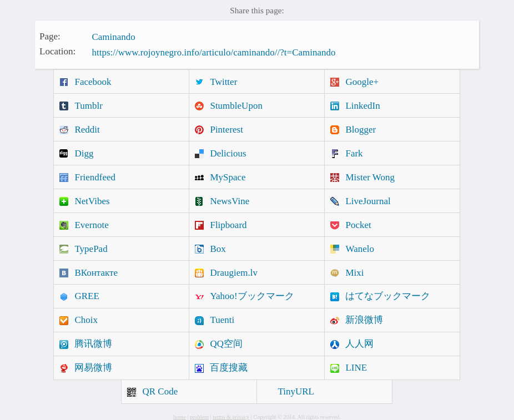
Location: (57, 51)
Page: (50, 36)
